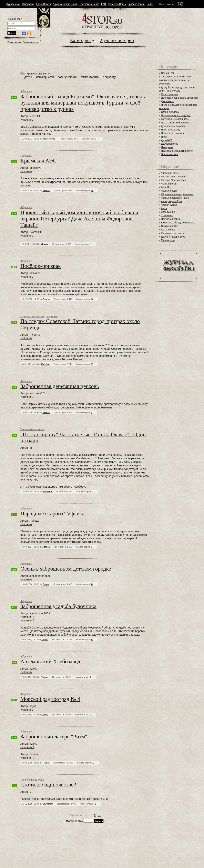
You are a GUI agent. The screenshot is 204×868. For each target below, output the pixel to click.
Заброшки (26, 91)
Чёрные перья (169, 191)
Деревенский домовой (173, 126)
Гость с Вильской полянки (175, 123)
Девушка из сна (170, 144)
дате (27, 77)
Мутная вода (168, 240)
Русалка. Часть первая (173, 177)
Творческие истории (32, 429)
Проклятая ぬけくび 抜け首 (176, 116)
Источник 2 (27, 620)
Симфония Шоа (170, 226)
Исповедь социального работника (179, 98)
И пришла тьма (169, 154)
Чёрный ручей (169, 184)
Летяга (46, 190)
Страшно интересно (32, 316)
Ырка (164, 208)
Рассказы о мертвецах (173, 233)
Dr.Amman (48, 804)
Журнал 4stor (13, 4)
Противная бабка (170, 219)
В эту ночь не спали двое (175, 119)
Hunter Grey (49, 139)
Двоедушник (168, 212)
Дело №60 (167, 140)
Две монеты (168, 101)
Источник (26, 120)
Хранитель (167, 216)
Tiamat (46, 584)
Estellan (46, 364)
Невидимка (167, 147)
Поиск (150, 4)
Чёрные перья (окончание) (176, 198)
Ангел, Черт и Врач (171, 201)
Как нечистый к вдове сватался (178, 223)
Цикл (164, 137)
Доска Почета (43, 4)
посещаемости (67, 77)
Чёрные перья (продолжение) (177, 194)
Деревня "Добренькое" (173, 237)
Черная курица (169, 205)
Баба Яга (166, 187)
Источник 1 (27, 617)
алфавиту (109, 77)
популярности (45, 77)
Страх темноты (169, 94)
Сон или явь (168, 73)
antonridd (48, 492)
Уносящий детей (170, 173)
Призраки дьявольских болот (177, 151)
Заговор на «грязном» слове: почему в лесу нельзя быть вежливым (176, 80)
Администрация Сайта (65, 4)
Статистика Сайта (89, 4)
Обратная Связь (117, 4)
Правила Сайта (136, 4)
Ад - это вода (168, 230)
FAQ (104, 4)
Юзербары (28, 4)
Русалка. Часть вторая (173, 180)
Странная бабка (170, 112)
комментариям (90, 77)
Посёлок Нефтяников (173, 133)
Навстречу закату (171, 130)
